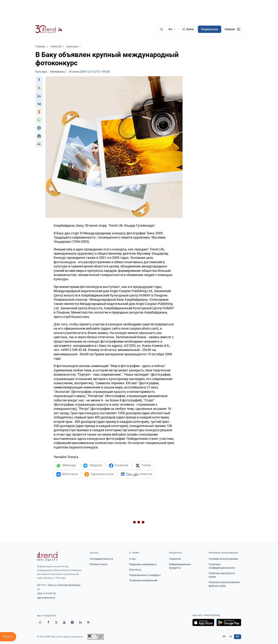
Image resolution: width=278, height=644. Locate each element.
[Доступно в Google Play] (229, 622)
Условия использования (223, 559)
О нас (133, 559)
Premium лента (98, 564)
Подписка (175, 559)
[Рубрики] (233, 29)
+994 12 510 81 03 (46, 593)
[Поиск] (162, 29)
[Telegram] (72, 622)
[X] (56, 622)
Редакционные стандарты (145, 575)
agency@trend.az (46, 598)
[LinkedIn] (80, 622)
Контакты (135, 570)
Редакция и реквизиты (143, 564)
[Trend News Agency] (47, 556)
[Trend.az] (49, 29)
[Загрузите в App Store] (203, 622)
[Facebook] (48, 622)
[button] (39, 80)
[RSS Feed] (89, 622)
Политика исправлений (143, 580)
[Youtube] (64, 622)
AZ (231, 637)
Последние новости (101, 559)
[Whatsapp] (40, 622)
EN (224, 637)
